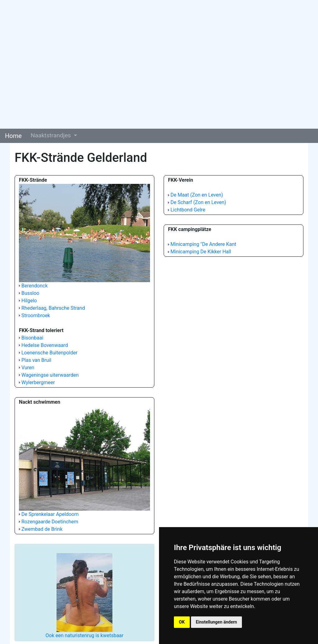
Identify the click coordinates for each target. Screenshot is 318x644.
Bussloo (30, 293)
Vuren (28, 368)
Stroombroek (36, 315)
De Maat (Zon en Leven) (197, 195)
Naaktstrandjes (52, 135)
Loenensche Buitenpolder (49, 353)
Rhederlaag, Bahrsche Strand (53, 308)
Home (13, 136)
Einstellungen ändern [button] (217, 622)
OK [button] (182, 622)
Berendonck (35, 286)
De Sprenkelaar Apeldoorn (50, 514)
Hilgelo (29, 301)
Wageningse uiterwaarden (50, 375)
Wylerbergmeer (38, 382)
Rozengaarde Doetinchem (50, 522)
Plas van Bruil (36, 360)
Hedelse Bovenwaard (45, 345)
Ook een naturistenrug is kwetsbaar (85, 635)
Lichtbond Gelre (188, 210)
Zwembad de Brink (42, 529)
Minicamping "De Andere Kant (203, 244)
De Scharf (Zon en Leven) (198, 202)
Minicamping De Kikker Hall (201, 252)
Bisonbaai (32, 338)
